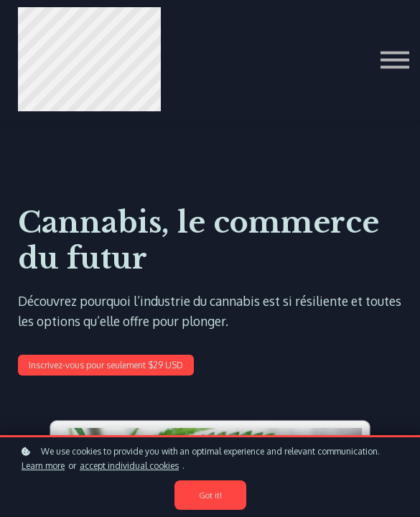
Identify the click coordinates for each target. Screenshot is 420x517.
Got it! (210, 495)
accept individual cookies (129, 466)
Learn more (43, 466)
